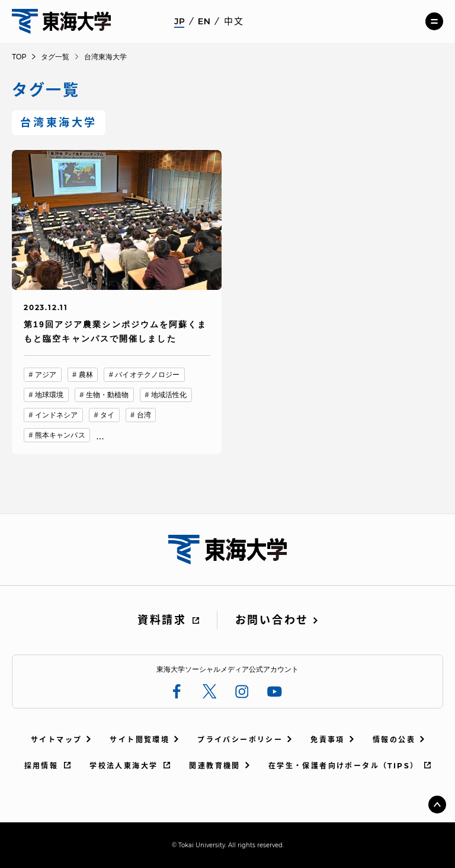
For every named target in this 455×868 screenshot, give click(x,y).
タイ (107, 415)
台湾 (144, 415)
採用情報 (41, 766)
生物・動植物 (108, 395)
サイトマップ (56, 740)
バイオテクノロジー (147, 375)
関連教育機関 (214, 766)
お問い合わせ (272, 620)
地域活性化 (169, 395)
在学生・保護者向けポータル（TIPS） (344, 766)
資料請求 (162, 620)
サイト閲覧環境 (140, 740)
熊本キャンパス (60, 435)
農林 (86, 375)
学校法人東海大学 (124, 766)
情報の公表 (394, 740)
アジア (46, 375)
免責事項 (328, 740)
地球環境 (49, 395)
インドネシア (57, 415)
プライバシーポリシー (240, 740)
